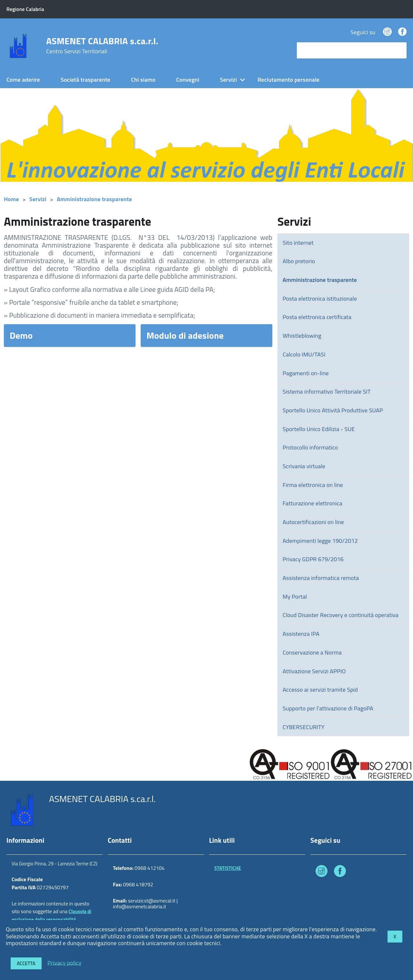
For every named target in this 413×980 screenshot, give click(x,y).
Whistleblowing (302, 336)
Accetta (26, 963)
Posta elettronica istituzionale (320, 299)
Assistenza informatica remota (321, 578)
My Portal (295, 597)
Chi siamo (143, 80)
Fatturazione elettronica (312, 503)
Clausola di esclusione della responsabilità (51, 915)
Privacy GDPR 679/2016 (313, 559)
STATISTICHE (228, 868)
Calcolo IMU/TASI (304, 354)
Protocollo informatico (310, 447)
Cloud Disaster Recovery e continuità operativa (341, 615)
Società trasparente (86, 80)
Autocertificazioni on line (313, 522)
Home (11, 199)
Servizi (228, 80)
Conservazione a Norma (312, 652)
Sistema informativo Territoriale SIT (327, 392)
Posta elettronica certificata (317, 317)
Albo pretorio (299, 261)
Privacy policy (64, 962)
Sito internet (298, 243)
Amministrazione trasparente (94, 199)
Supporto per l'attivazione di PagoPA (328, 708)
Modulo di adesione (185, 335)
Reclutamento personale (288, 80)
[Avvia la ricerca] (398, 50)
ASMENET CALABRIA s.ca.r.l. (102, 46)
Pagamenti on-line (306, 373)
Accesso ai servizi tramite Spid (320, 690)
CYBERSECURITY (304, 727)
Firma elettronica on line (313, 485)
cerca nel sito (315, 50)
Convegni (188, 80)
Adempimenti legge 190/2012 (320, 541)
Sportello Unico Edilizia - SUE (319, 429)
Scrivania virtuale (304, 466)
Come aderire (23, 80)
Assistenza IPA (301, 634)
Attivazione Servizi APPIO (314, 671)
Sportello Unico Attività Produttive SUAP (333, 410)
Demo (21, 335)
